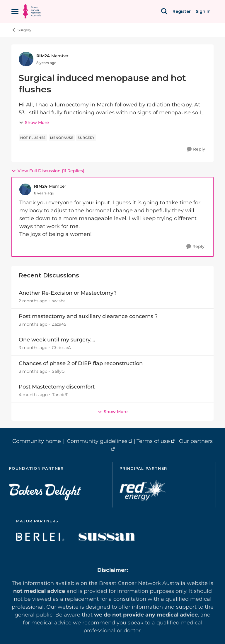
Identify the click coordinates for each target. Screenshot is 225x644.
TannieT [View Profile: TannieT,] (60, 395)
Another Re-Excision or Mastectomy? (68, 293)
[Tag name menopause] (62, 138)
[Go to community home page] (32, 11)
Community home (37, 441)
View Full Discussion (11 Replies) (48, 171)
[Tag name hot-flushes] (33, 138)
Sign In (203, 11)
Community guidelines (97, 441)
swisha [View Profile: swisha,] (59, 301)
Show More (34, 122)
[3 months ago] (33, 324)
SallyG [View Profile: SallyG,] (58, 371)
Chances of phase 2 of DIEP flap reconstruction (81, 363)
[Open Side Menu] (15, 11)
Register (182, 11)
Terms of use (153, 441)
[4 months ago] (33, 395)
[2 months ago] (33, 301)
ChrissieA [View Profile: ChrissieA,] (61, 348)
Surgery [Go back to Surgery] (21, 30)
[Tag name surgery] (86, 138)
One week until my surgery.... (57, 340)
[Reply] (196, 149)
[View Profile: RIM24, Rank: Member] (26, 59)
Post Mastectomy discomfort (57, 387)
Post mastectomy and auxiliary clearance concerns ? (88, 316)
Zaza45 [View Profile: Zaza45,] (59, 324)
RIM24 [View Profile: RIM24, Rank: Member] (43, 56)
